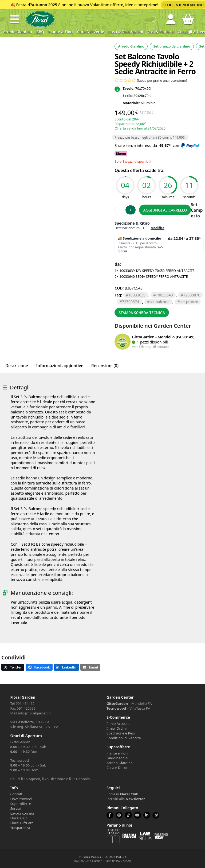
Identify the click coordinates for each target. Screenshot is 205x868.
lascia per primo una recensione (162, 80)
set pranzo (189, 302)
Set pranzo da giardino (172, 46)
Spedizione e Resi (121, 733)
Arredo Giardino (17, 32)
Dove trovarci (21, 799)
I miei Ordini (117, 728)
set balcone (159, 302)
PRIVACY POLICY (90, 857)
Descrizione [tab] (17, 366)
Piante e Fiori (117, 753)
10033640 (164, 295)
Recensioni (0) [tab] (105, 366)
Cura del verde (91, 32)
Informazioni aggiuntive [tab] (60, 366)
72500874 (131, 302)
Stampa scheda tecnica (142, 313)
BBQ (40, 32)
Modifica (157, 228)
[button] (15, 19)
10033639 (137, 295)
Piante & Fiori (60, 32)
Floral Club (19, 818)
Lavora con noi (22, 813)
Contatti (17, 794)
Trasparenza (20, 828)
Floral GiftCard (22, 823)
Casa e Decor (117, 768)
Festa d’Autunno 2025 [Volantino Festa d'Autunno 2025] (37, 5)
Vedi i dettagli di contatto (151, 347)
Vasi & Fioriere (160, 32)
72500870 (192, 295)
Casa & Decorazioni (126, 32)
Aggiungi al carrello (165, 210)
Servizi (15, 808)
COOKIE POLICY (115, 857)
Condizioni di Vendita (124, 738)
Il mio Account (118, 724)
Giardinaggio (117, 758)
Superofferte (20, 804)
